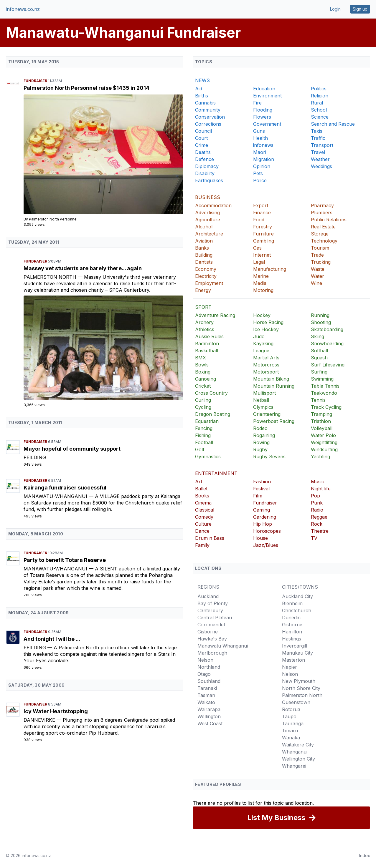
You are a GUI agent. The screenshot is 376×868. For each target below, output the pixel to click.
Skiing (318, 336)
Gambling (264, 241)
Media (260, 283)
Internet (262, 255)
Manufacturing (270, 269)
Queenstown (296, 702)
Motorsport (266, 372)
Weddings (321, 166)
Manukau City (297, 653)
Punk (317, 503)
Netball (261, 400)
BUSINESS (208, 197)
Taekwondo (324, 393)
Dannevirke (40, 720)
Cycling (203, 407)
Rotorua (291, 709)
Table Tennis (325, 386)
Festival (261, 489)
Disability (205, 173)
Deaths (203, 152)
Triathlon (321, 421)
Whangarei (294, 766)
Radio (317, 510)
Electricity (206, 276)
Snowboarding (327, 343)
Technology (324, 241)
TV (314, 538)
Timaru (290, 731)
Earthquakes (209, 180)
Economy (206, 269)
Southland (209, 681)
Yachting (320, 457)
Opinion (262, 166)
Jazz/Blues (266, 545)
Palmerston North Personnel (53, 219)
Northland (209, 667)
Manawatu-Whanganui (56, 496)
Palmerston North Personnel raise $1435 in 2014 (86, 88)
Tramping (321, 414)
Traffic (318, 138)
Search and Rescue (333, 124)
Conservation (210, 117)
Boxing (203, 372)
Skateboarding (327, 329)
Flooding (263, 110)
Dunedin (291, 618)
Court (201, 138)
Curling (203, 400)
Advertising (207, 213)
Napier (290, 667)
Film (258, 496)
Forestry (263, 227)
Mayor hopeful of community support (72, 449)
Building (204, 255)
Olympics (263, 407)
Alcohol (204, 227)
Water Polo (323, 435)
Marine (261, 276)
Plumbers (322, 213)
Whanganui (295, 752)
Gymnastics (208, 457)
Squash (319, 358)
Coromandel (211, 625)
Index (365, 855)
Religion (320, 96)
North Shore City (301, 688)
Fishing (203, 435)
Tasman (206, 695)
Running (320, 315)
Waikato (206, 702)
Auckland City (297, 596)
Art (199, 482)
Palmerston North (51, 277)
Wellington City (299, 759)
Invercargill (295, 646)
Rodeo (260, 428)
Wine (316, 283)
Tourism (320, 248)
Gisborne (208, 632)
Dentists (204, 262)
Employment (209, 283)
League (261, 351)
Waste (318, 269)
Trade (317, 255)
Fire (257, 103)
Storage (320, 234)
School (319, 110)
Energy (203, 290)
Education (264, 89)
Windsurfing (324, 449)
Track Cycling (326, 407)
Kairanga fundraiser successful (65, 488)
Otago (204, 674)
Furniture (263, 234)
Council (203, 131)
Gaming (262, 510)
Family (202, 545)
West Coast (210, 723)
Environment (267, 96)
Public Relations (329, 220)
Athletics (205, 329)
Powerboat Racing (274, 421)
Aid (199, 89)
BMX (201, 358)
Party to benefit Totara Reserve (65, 560)
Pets (258, 173)
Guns (259, 131)
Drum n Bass (210, 538)
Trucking (321, 262)
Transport (322, 145)
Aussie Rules (209, 336)
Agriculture (208, 220)
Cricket (203, 386)
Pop (315, 496)
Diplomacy (207, 166)
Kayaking (263, 343)
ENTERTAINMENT (216, 473)
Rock (317, 524)
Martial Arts (266, 358)
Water (318, 276)
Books (202, 496)
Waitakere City (298, 745)
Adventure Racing (215, 315)
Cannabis (205, 103)
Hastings (292, 639)
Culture (203, 524)
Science (320, 117)
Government (267, 124)
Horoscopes (267, 531)
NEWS (202, 80)
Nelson (205, 660)
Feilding (35, 457)
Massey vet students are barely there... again (83, 268)
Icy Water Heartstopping (56, 711)
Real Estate (323, 227)
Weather (320, 159)
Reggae (319, 517)
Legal (259, 262)
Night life (321, 489)
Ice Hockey (266, 329)
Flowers (262, 117)
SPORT (203, 307)
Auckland (208, 596)
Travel (318, 152)
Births (202, 96)
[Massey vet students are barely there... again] (103, 348)
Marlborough (212, 653)
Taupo (289, 716)
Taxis (317, 131)
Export (261, 205)
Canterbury (210, 610)
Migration (264, 159)
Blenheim (292, 603)
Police (260, 180)
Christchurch (297, 610)
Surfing (319, 372)
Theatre (320, 531)
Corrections (208, 124)
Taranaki (207, 688)
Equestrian (207, 421)
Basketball (207, 351)
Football (204, 442)
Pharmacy (322, 205)
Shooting (321, 322)
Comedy (204, 517)
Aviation (204, 241)
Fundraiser (36, 81)
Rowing (261, 442)
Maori (260, 152)
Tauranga (293, 723)
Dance (202, 531)
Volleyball (322, 428)
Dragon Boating (213, 414)
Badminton (207, 343)
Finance (262, 213)
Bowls (202, 365)
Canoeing (206, 379)
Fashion (262, 482)
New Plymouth (299, 681)
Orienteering (267, 414)
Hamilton (292, 632)
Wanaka (291, 738)
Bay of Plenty (213, 603)
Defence (205, 159)
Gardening (265, 517)
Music (318, 482)
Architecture (209, 234)
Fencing (204, 428)
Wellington (209, 716)
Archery (204, 322)
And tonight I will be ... (52, 639)
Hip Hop (263, 524)
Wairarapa (209, 709)
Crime (202, 145)
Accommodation (213, 205)
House (260, 538)
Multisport (264, 393)
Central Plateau (215, 618)
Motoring (263, 290)
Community (208, 110)
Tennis (318, 400)
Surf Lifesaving (328, 365)
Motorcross (266, 365)
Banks (202, 248)
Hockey (262, 315)
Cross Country (211, 393)
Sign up (360, 9)
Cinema (203, 503)
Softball (319, 351)
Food (259, 220)
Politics (319, 89)
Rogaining (264, 435)
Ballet (201, 489)
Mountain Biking (271, 379)
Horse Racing (268, 322)
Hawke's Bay (212, 639)
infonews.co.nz (23, 9)
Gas (257, 248)
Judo (259, 336)
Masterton (293, 660)
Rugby (260, 449)
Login (335, 9)
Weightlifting (324, 442)
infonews (263, 145)
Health (260, 138)
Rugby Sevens (269, 457)
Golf (200, 449)
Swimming (322, 379)
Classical (205, 510)
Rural (317, 103)
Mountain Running (274, 386)
